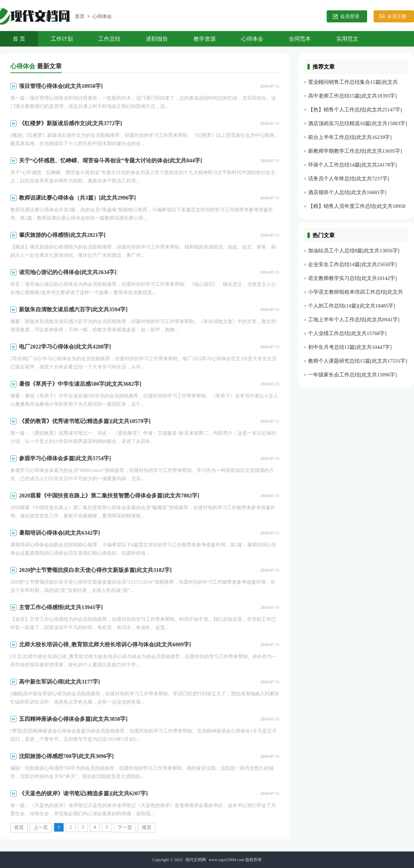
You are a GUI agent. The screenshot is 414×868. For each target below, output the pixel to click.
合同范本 (300, 39)
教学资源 (205, 39)
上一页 (41, 827)
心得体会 (102, 17)
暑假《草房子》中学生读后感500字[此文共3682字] (80, 384)
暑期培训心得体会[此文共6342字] (60, 533)
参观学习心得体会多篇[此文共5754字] (65, 458)
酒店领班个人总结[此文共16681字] (347, 192)
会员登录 (350, 16)
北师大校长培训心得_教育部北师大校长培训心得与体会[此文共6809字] (105, 644)
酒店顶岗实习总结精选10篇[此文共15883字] (358, 123)
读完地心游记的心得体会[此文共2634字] (68, 272)
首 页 (19, 39)
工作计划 (62, 39)
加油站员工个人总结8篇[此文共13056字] (354, 251)
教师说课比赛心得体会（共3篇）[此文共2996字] (77, 198)
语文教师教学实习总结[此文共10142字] (353, 278)
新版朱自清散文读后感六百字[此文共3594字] (73, 309)
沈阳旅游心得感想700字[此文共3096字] (66, 756)
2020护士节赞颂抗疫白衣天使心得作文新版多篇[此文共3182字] (95, 570)
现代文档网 (196, 860)
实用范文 (347, 39)
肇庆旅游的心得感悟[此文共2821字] (62, 235)
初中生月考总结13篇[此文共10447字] (350, 347)
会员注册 (397, 16)
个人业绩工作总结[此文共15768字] (347, 333)
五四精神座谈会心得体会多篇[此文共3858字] (73, 719)
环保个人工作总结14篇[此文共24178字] (353, 165)
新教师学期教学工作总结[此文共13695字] (355, 151)
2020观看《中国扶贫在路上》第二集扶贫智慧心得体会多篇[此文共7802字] (109, 496)
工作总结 (109, 39)
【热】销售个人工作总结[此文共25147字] (355, 110)
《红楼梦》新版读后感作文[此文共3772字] (71, 123)
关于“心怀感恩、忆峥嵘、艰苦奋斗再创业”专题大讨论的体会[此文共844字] (111, 160)
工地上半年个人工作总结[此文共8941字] (354, 320)
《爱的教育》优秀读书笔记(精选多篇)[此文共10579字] (85, 421)
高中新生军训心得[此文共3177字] (60, 682)
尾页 (147, 827)
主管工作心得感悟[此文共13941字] (61, 607)
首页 (80, 17)
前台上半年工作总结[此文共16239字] (350, 137)
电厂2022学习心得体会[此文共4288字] (65, 347)
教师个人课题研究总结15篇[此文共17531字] (358, 361)
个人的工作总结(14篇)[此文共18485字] (352, 306)
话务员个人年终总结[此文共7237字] (349, 179)
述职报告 (157, 39)
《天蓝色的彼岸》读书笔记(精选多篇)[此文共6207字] (83, 793)
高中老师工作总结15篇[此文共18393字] (353, 96)
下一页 (125, 827)
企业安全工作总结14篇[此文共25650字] (353, 264)
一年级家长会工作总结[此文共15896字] (353, 375)
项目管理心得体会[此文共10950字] (61, 86)
